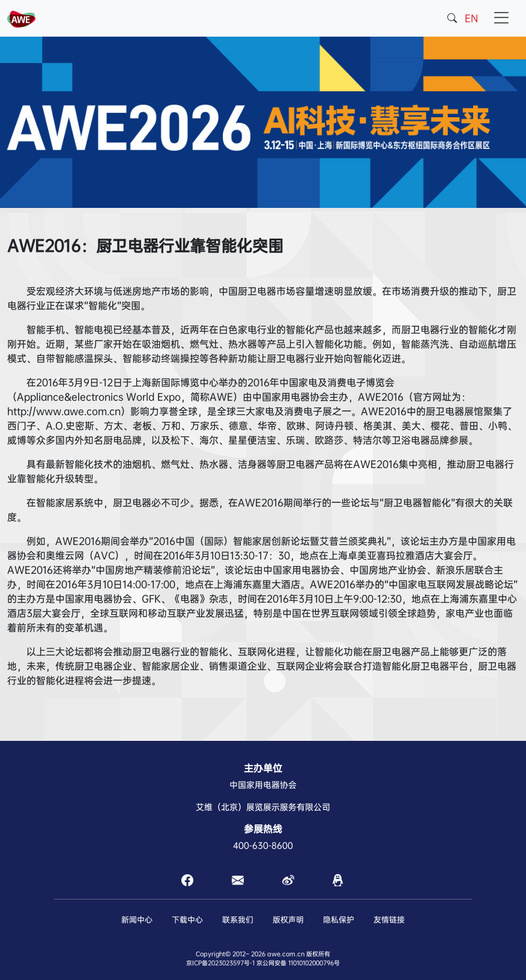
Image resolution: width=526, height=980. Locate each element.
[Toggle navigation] (501, 18)
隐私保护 (339, 920)
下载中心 (187, 920)
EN (471, 18)
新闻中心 (137, 920)
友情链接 (389, 920)
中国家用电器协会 (263, 785)
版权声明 (288, 920)
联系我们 (238, 920)
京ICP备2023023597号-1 (220, 963)
